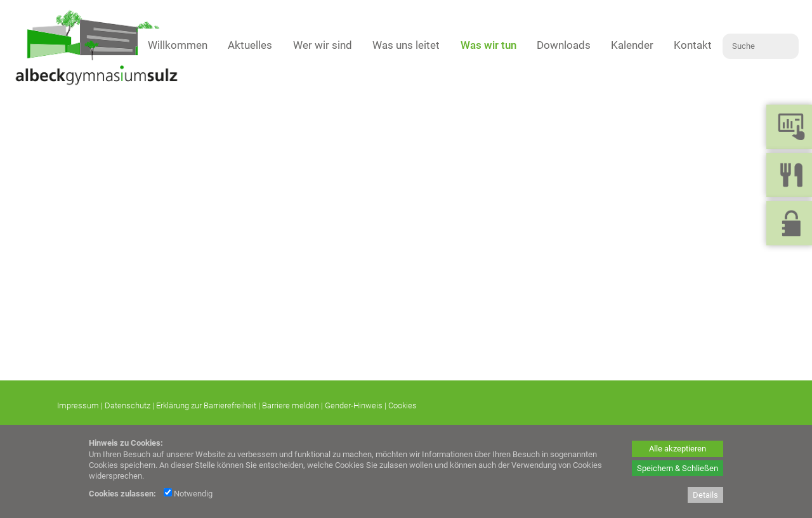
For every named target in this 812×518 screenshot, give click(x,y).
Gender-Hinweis (354, 405)
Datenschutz (128, 405)
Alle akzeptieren (678, 449)
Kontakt (693, 45)
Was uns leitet (406, 45)
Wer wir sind (323, 45)
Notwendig (188, 494)
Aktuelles (250, 45)
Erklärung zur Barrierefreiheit (206, 405)
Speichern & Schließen (678, 468)
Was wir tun (488, 45)
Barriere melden (291, 405)
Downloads (564, 45)
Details (705, 495)
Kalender (632, 45)
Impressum (78, 405)
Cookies (403, 405)
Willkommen (178, 45)
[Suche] (761, 46)
